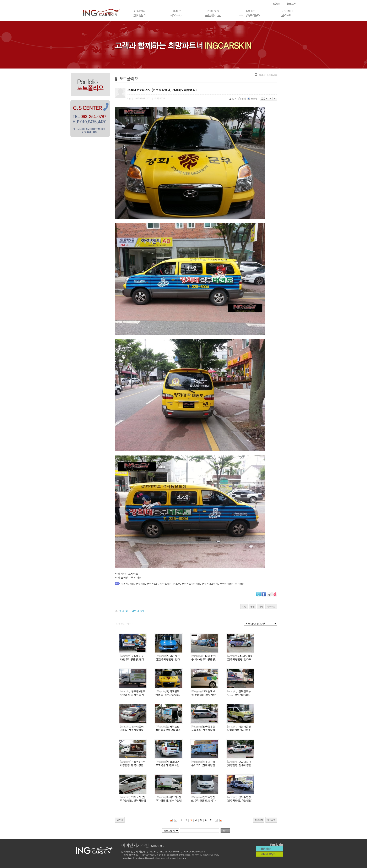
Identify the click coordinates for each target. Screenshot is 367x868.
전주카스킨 (153, 584)
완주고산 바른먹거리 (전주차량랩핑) (204, 765)
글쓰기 (120, 820)
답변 (252, 607)
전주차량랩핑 (227, 584)
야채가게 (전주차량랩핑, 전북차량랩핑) (169, 801)
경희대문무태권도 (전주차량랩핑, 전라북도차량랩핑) (168, 695)
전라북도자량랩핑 (191, 584)
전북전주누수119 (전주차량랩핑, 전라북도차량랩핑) (239, 695)
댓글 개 (124, 611)
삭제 (261, 607)
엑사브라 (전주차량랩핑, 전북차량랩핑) (133, 801)
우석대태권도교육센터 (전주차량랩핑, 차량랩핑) (168, 765)
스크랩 (253, 99)
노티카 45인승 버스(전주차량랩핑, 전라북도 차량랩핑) (204, 660)
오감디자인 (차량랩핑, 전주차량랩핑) (239, 765)
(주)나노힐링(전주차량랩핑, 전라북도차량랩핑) (240, 660)
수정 (244, 607)
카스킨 (177, 584)
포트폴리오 (272, 75)
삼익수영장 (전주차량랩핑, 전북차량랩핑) (204, 801)
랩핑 (132, 584)
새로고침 (271, 820)
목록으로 (271, 607)
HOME (261, 75)
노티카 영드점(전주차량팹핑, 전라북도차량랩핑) (168, 660)
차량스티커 (166, 584)
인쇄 (242, 99)
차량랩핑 (240, 584)
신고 (233, 99)
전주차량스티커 (210, 584)
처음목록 (259, 820)
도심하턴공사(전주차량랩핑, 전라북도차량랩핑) (132, 660)
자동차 (125, 584)
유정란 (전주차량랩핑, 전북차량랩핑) (133, 765)
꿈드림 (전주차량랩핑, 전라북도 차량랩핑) (133, 695)
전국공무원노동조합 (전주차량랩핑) (203, 730)
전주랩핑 (141, 584)
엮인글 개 (138, 611)
